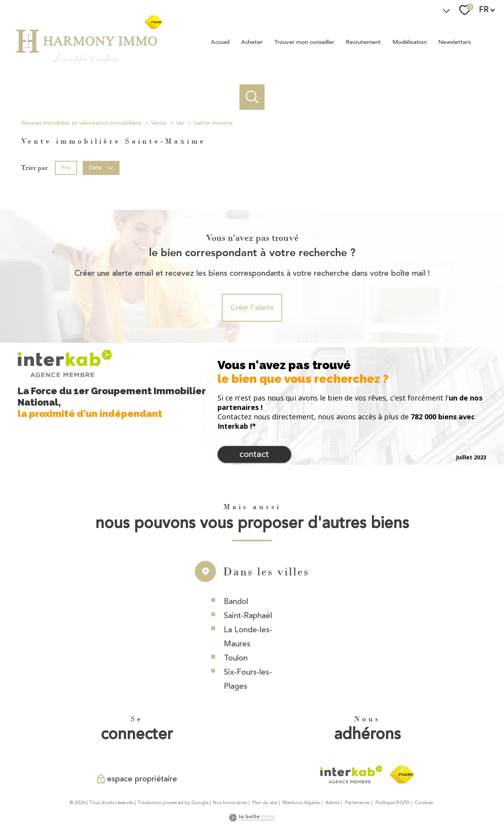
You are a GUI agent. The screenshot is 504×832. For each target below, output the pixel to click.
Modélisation (410, 42)
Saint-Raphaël (248, 633)
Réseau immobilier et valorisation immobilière (81, 123)
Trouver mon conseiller (304, 42)
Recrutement (363, 42)
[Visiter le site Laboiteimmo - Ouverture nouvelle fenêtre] (252, 819)
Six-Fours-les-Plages (248, 696)
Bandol (236, 619)
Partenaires (357, 803)
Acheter (252, 42)
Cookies (424, 803)
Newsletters (455, 42)
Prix (66, 167)
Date (101, 167)
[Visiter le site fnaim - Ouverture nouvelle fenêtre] (402, 775)
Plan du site (265, 803)
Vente (159, 123)
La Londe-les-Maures (248, 654)
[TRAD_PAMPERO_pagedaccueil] (89, 64)
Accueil (220, 42)
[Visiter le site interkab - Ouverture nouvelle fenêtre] (351, 775)
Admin (333, 803)
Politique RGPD (393, 803)
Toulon (236, 675)
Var (180, 123)
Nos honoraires (230, 803)
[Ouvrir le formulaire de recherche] (252, 97)
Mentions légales (301, 803)
